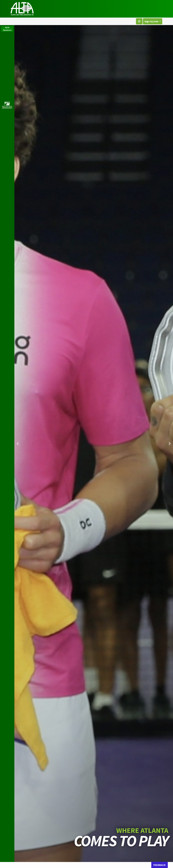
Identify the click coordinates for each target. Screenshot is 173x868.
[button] (18, 444)
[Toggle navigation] (139, 21)
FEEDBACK (160, 865)
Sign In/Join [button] (152, 21)
